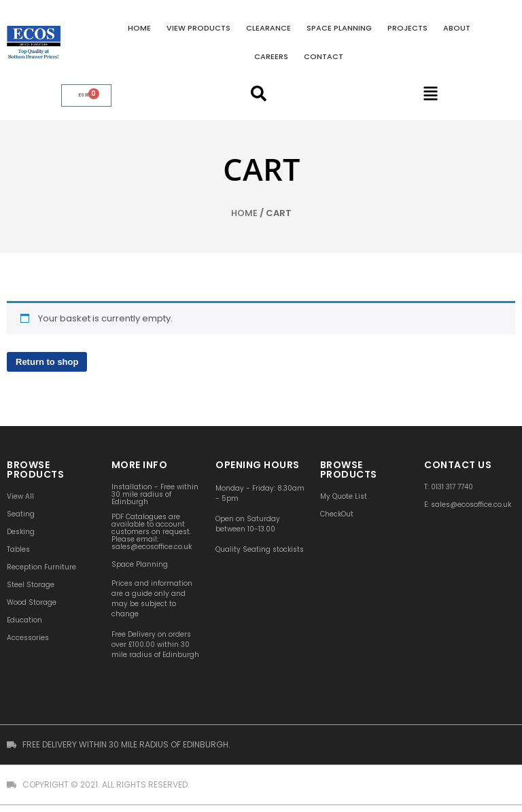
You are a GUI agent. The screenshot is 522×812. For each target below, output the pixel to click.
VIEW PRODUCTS (198, 28)
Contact (324, 56)
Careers (271, 56)
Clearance (268, 28)
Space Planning (339, 28)
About (457, 28)
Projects (407, 28)
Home (139, 28)
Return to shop (47, 362)
